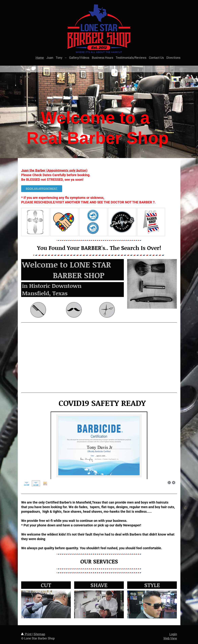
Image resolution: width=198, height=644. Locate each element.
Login (173, 634)
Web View (170, 638)
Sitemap (39, 634)
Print (27, 634)
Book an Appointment (42, 188)
